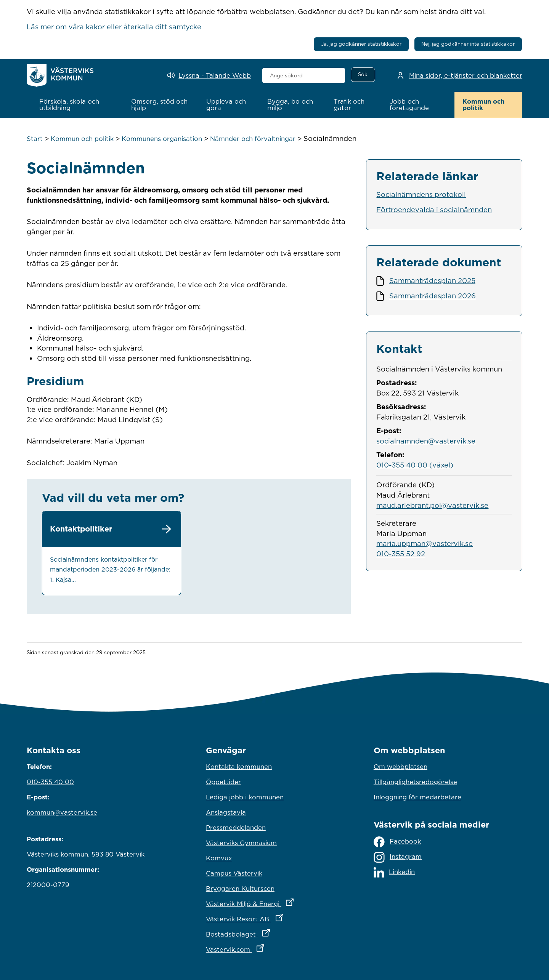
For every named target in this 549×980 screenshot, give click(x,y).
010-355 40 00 (50, 782)
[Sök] (363, 75)
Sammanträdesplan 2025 (432, 280)
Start (35, 139)
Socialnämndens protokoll (421, 194)
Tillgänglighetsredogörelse (415, 782)
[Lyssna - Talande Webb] (209, 76)
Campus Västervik (234, 873)
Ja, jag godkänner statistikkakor (361, 44)
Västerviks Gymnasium (241, 843)
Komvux (219, 858)
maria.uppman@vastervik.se (425, 543)
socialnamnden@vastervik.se (426, 440)
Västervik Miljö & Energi (274, 902)
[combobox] (304, 75)
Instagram (398, 857)
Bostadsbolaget (271, 932)
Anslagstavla (226, 812)
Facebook (397, 842)
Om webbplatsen (401, 767)
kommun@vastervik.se (62, 812)
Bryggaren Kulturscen (240, 889)
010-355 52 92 (401, 553)
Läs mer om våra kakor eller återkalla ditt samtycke (114, 27)
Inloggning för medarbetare (417, 797)
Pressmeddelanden (236, 828)
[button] (77, 105)
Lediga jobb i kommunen (245, 797)
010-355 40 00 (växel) (415, 464)
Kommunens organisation (162, 139)
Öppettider (223, 782)
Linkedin (394, 872)
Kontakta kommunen (239, 767)
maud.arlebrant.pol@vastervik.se (432, 505)
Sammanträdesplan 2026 (433, 295)
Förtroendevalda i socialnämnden (434, 209)
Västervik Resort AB (274, 917)
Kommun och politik (82, 139)
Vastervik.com (269, 948)
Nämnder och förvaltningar (253, 139)
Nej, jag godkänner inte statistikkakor (468, 44)
